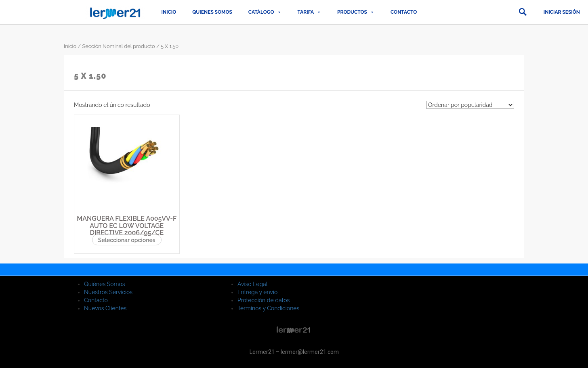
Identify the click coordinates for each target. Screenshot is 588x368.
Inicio (169, 12)
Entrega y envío (257, 292)
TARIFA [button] (309, 12)
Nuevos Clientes (105, 308)
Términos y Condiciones (268, 308)
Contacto (404, 12)
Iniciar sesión (562, 12)
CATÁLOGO (265, 12)
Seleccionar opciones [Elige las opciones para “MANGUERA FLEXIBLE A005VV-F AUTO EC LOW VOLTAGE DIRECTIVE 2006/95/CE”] (127, 240)
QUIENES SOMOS (212, 12)
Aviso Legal (253, 284)
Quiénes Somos (105, 284)
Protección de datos (264, 300)
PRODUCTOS (356, 12)
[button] (523, 12)
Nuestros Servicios (108, 292)
